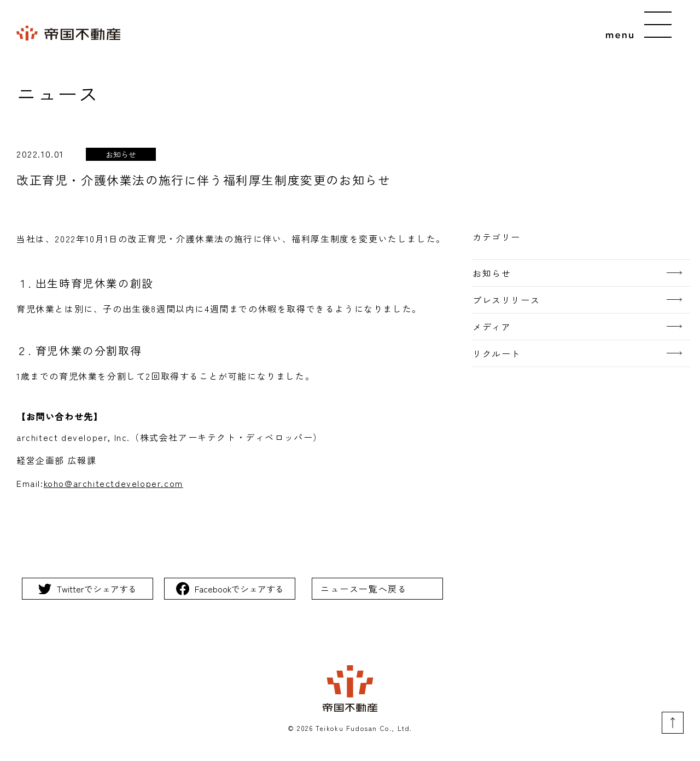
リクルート (497, 353)
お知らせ (492, 273)
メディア (492, 327)
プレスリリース (506, 300)
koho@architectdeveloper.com (113, 483)
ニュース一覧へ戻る (364, 589)
